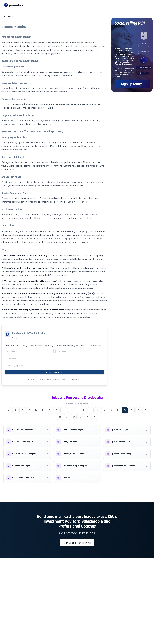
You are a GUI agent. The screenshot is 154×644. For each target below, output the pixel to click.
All (8, 410)
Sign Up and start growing (77, 543)
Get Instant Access (54, 372)
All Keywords (8, 16)
